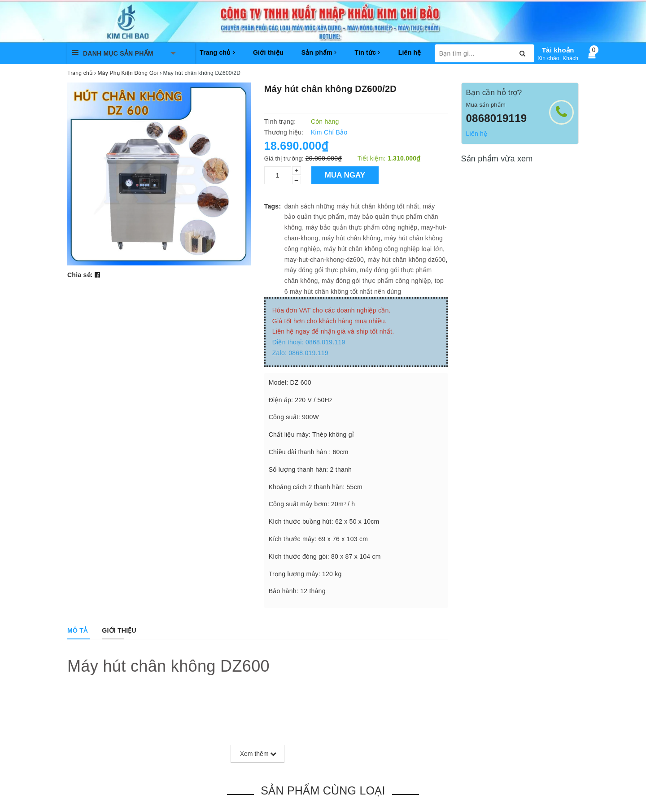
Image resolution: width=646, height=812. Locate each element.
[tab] (77, 630)
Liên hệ (410, 52)
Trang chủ (217, 52)
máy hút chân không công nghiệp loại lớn (383, 249)
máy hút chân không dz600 (406, 260)
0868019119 (497, 118)
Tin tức (367, 52)
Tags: (273, 206)
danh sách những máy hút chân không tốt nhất (352, 206)
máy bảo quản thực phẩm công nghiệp (361, 227)
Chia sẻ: (80, 275)
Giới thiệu (268, 52)
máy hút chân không (351, 238)
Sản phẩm (319, 52)
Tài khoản (558, 50)
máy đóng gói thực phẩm (320, 270)
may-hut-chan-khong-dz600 (324, 260)
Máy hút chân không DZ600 (168, 666)
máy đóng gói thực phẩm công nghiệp (376, 281)
